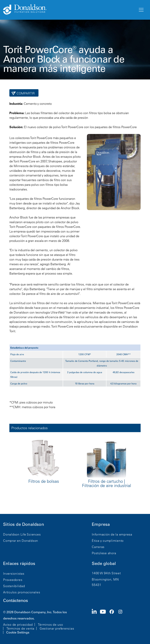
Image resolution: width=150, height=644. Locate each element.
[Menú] (141, 10)
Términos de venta (20, 628)
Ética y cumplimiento (108, 541)
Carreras (98, 547)
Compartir (25, 93)
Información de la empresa (112, 534)
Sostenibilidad (14, 586)
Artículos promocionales (22, 592)
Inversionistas (14, 574)
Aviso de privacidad (18, 625)
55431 (97, 585)
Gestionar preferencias (57, 628)
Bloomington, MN (105, 579)
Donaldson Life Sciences (22, 534)
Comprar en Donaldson (21, 541)
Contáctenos (16, 600)
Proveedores (13, 580)
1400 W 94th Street (106, 573)
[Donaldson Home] (69, 10)
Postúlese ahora (104, 553)
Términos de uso (50, 625)
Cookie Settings (18, 632)
